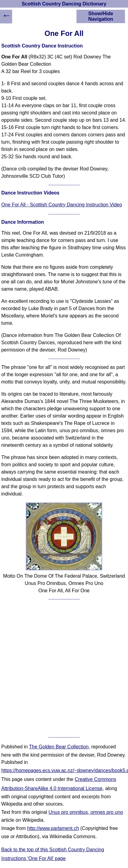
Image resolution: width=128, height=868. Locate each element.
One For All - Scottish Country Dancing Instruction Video (62, 205)
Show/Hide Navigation (101, 16)
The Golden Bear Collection (59, 747)
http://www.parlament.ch (53, 828)
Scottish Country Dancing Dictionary (64, 4)
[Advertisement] (64, 668)
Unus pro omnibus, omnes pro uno (86, 812)
